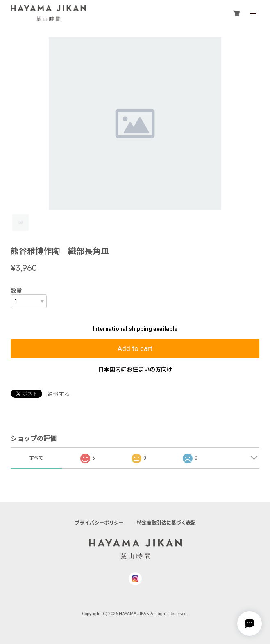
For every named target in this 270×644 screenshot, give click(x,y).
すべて (36, 458)
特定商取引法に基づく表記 (166, 523)
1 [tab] (20, 222)
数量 (16, 291)
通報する (59, 394)
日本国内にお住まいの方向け (135, 369)
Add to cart (135, 348)
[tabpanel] (135, 124)
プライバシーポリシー (99, 523)
